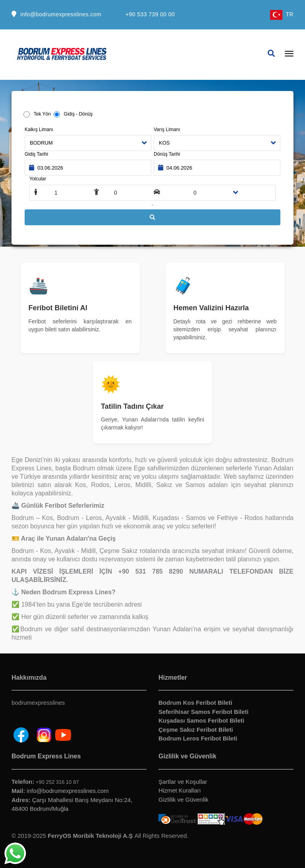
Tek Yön (42, 114)
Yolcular (38, 179)
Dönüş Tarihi (167, 154)
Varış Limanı (167, 130)
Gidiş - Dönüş (76, 114)
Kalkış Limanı (39, 130)
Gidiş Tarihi (36, 154)
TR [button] (282, 14)
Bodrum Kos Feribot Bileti (195, 703)
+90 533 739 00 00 (150, 14)
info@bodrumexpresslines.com (61, 14)
